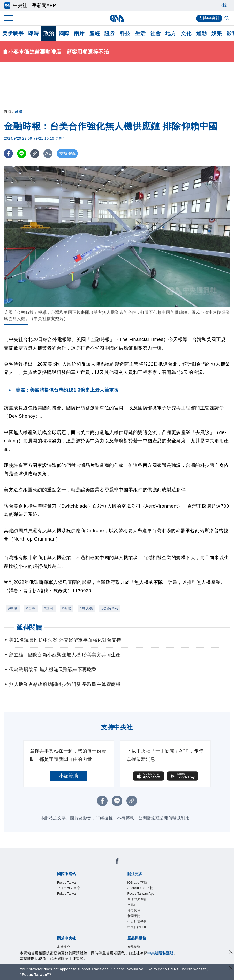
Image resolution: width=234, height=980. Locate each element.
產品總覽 (134, 947)
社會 (156, 33)
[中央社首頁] (117, 18)
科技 (125, 33)
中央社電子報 (137, 922)
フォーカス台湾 (69, 888)
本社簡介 (64, 947)
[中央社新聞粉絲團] (117, 862)
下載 (222, 5)
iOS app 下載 (137, 883)
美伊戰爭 (13, 33)
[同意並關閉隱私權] (231, 952)
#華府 (49, 608)
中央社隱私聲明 (161, 953)
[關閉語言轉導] (231, 968)
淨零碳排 (134, 911)
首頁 (8, 111)
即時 (33, 33)
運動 (201, 33)
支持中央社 (209, 18)
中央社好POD (138, 927)
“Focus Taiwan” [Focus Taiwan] (35, 975)
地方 (171, 33)
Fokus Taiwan (67, 894)
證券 (110, 33)
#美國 (67, 608)
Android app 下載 (140, 888)
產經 (95, 33)
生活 (140, 33)
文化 (186, 33)
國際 (64, 33)
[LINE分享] (22, 154)
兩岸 (79, 33)
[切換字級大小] (48, 154)
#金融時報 (110, 608)
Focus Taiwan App (141, 894)
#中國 (13, 608)
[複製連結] (35, 154)
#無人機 (86, 608)
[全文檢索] (227, 19)
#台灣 (31, 608)
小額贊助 (69, 776)
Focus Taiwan (67, 883)
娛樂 (217, 33)
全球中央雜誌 (137, 899)
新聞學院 (134, 916)
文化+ (132, 905)
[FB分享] (8, 154)
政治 (49, 33)
